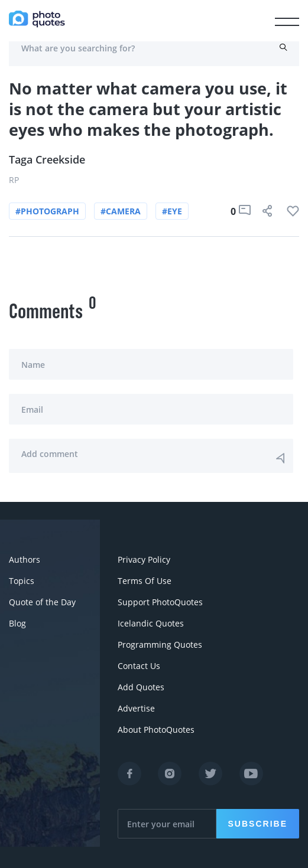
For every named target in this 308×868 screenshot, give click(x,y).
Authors (25, 559)
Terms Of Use (145, 581)
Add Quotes (141, 687)
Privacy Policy (144, 559)
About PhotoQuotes (156, 730)
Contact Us (139, 666)
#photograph (47, 211)
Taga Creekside (47, 159)
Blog (17, 623)
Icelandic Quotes (151, 623)
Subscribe (258, 824)
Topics (22, 581)
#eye (172, 211)
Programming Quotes (160, 645)
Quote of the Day (42, 602)
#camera (121, 211)
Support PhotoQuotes (160, 602)
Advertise (136, 708)
